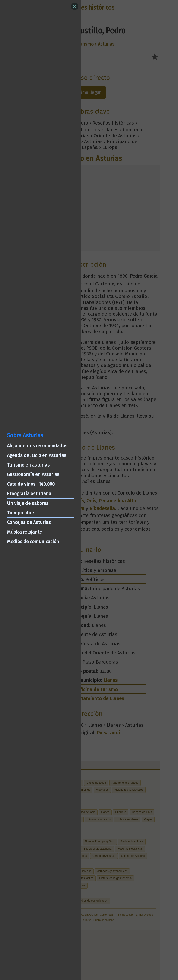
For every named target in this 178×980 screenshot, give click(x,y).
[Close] (75, 6)
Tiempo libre (20, 513)
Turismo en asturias (28, 465)
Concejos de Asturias (29, 522)
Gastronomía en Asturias (33, 474)
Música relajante (24, 532)
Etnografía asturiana (29, 494)
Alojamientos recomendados (37, 446)
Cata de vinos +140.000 (31, 484)
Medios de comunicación (33, 542)
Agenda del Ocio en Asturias (37, 455)
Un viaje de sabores (28, 503)
